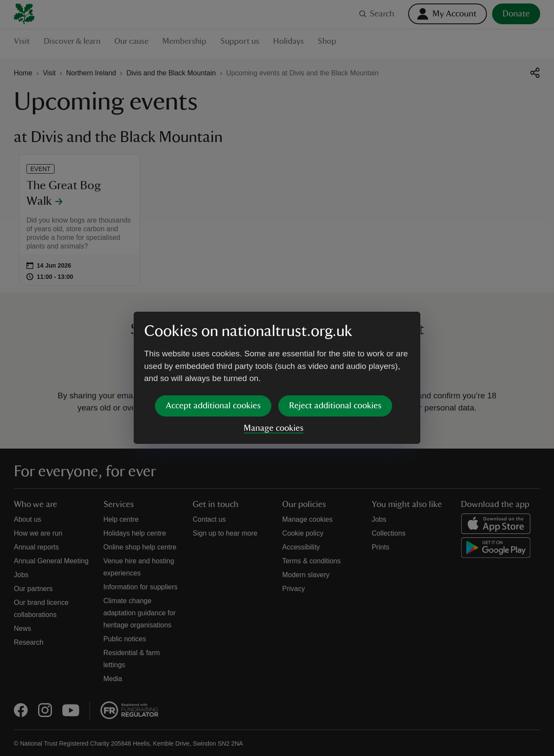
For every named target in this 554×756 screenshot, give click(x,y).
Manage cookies (274, 428)
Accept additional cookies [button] (213, 406)
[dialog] (277, 378)
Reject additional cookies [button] (335, 406)
